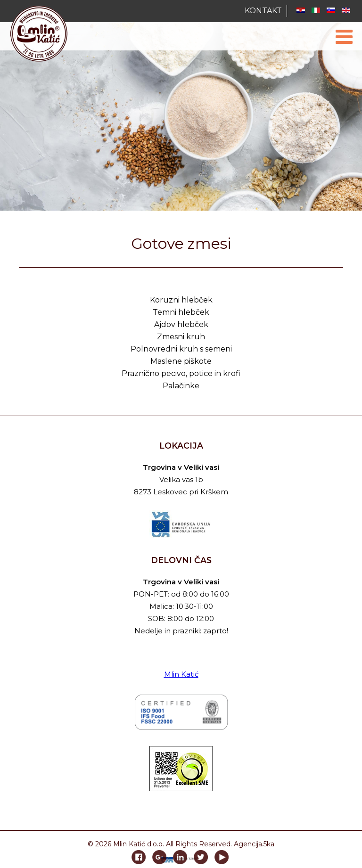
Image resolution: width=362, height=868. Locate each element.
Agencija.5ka (254, 844)
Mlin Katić (181, 674)
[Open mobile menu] (344, 37)
